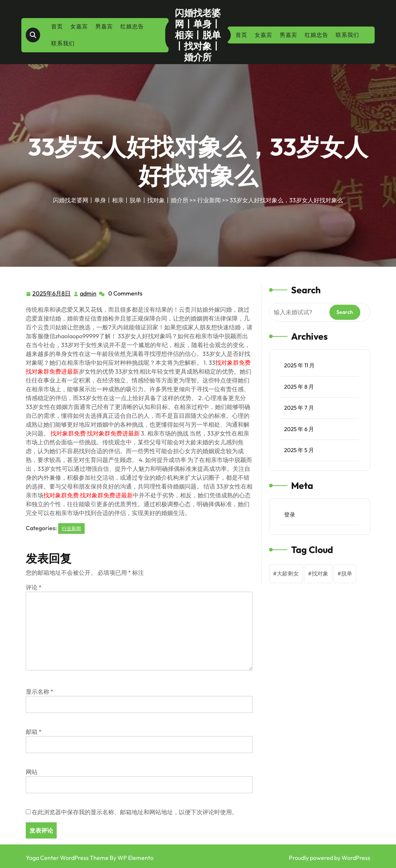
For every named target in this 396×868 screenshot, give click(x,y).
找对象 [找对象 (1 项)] (320, 573)
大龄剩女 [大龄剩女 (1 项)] (288, 573)
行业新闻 (209, 200)
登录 (290, 514)
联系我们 (63, 43)
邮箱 (34, 732)
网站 (32, 772)
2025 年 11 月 (299, 365)
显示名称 (40, 692)
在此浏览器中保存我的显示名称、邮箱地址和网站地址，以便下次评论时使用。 (135, 812)
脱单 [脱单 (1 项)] (347, 573)
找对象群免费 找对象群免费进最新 (95, 433)
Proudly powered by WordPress (330, 858)
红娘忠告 (132, 26)
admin (89, 293)
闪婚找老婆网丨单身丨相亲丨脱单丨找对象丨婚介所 (198, 35)
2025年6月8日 (52, 293)
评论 (34, 587)
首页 (57, 26)
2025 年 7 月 (299, 408)
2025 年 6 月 (299, 429)
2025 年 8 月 (299, 387)
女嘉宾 (79, 26)
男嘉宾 (104, 26)
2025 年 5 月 (299, 450)
